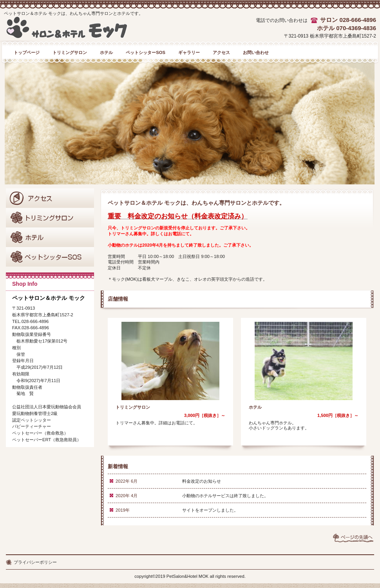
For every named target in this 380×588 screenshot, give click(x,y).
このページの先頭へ (353, 538)
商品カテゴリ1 (50, 218)
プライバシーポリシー (35, 562)
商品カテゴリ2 (50, 237)
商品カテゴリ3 (50, 257)
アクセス (50, 198)
